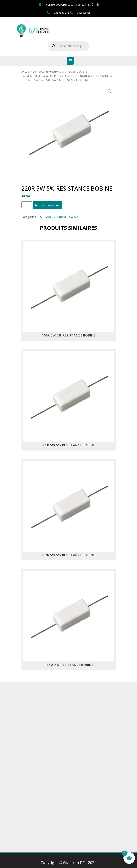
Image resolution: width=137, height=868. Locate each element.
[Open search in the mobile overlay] (69, 46)
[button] (109, 91)
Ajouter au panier (47, 205)
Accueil (26, 72)
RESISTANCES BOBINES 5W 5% (57, 217)
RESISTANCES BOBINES (77, 76)
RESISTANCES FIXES (47, 76)
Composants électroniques (49, 72)
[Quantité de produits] (27, 205)
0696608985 (84, 13)
